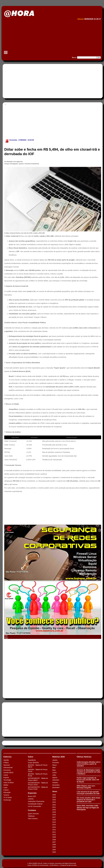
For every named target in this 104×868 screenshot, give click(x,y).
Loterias (31, 799)
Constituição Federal (35, 804)
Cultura (6, 790)
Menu (6, 54)
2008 (54, 840)
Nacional (7, 765)
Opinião (6, 760)
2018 (54, 815)
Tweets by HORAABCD (11, 743)
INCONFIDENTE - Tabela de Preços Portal (38, 788)
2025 (54, 797)
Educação (7, 792)
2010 (54, 835)
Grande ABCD (8, 773)
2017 (54, 817)
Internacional (8, 768)
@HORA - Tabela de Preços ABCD (38, 766)
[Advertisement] (52, 38)
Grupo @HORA (33, 763)
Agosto (55, 777)
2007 (54, 842)
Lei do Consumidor (35, 806)
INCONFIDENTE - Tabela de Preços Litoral (38, 784)
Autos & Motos (9, 783)
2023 (54, 802)
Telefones (31, 816)
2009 (54, 837)
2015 (54, 822)
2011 (54, 832)
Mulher (6, 785)
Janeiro (55, 760)
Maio (54, 770)
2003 (54, 852)
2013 (54, 827)
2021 (54, 807)
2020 (54, 810)
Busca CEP (32, 796)
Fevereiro (56, 763)
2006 (54, 845)
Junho (54, 773)
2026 (54, 795)
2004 (54, 850)
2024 (54, 800)
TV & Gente (8, 797)
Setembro (56, 780)
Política (6, 763)
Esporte (6, 777)
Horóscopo (7, 800)
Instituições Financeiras (36, 801)
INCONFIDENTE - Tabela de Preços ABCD (38, 779)
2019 (54, 812)
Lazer (5, 787)
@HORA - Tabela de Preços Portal (38, 775)
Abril (54, 768)
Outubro (55, 783)
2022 (54, 805)
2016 (54, 820)
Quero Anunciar (33, 814)
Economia (13, 140)
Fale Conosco (33, 819)
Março (54, 765)
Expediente (32, 760)
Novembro (56, 785)
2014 (54, 825)
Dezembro (56, 787)
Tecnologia (7, 780)
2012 (54, 830)
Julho (54, 775)
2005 (54, 847)
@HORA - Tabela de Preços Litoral (38, 770)
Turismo (6, 795)
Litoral (6, 775)
